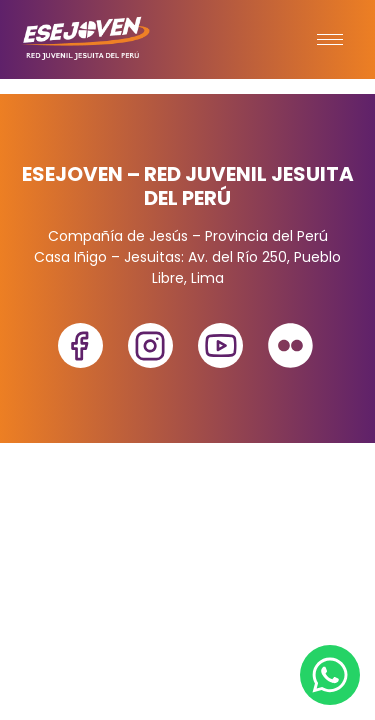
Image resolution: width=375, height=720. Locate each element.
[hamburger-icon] (330, 39)
